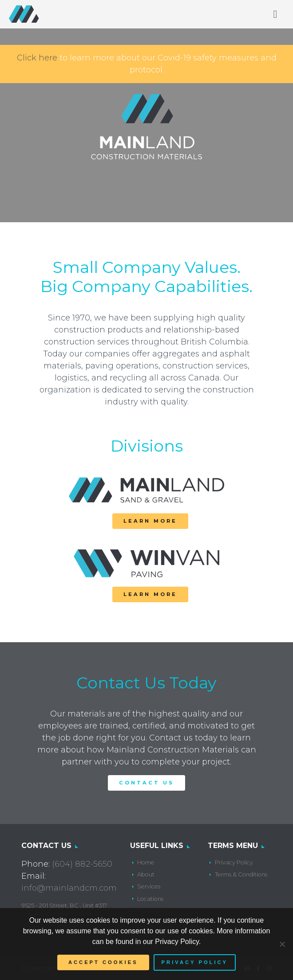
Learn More (150, 521)
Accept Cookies (103, 962)
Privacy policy (195, 962)
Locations (150, 899)
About (146, 874)
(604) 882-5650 (82, 864)
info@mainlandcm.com (69, 888)
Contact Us (146, 783)
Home (146, 862)
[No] (282, 944)
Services (149, 886)
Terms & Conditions (241, 874)
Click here (37, 58)
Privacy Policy (234, 862)
